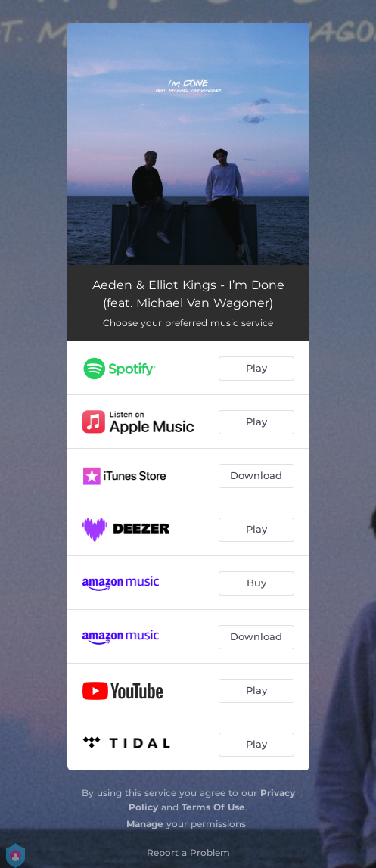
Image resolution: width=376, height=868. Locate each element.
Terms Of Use (213, 807)
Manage (145, 824)
